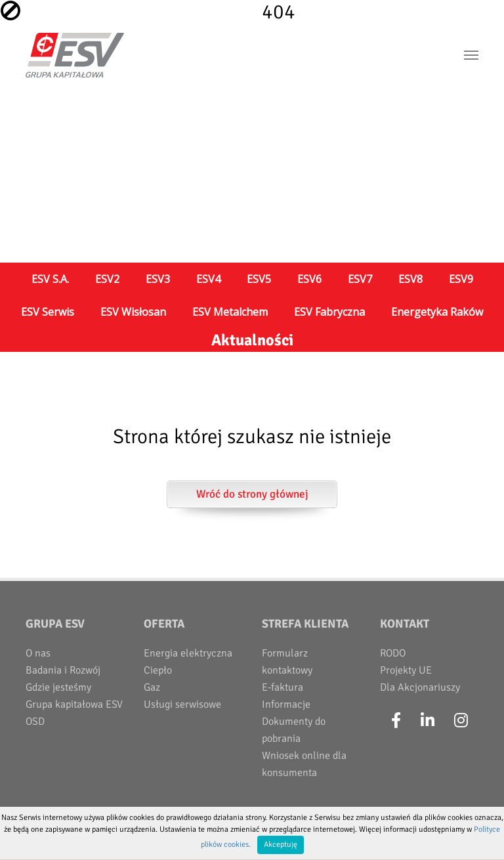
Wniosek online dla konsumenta (304, 764)
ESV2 (107, 279)
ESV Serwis (48, 312)
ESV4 (208, 279)
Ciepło (158, 670)
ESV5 (259, 279)
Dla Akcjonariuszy (420, 687)
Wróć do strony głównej (252, 494)
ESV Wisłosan (133, 312)
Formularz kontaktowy (287, 662)
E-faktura (283, 687)
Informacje (286, 704)
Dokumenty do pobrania (294, 730)
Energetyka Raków (437, 312)
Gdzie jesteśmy (58, 687)
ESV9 (461, 279)
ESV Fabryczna (329, 312)
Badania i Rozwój (63, 670)
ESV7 (360, 279)
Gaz (152, 687)
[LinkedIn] (428, 721)
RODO (393, 653)
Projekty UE (406, 670)
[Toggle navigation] (471, 55)
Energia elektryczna (188, 653)
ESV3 (158, 279)
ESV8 (410, 279)
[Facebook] (396, 721)
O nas (38, 653)
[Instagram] (461, 721)
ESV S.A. (50, 279)
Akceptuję (281, 845)
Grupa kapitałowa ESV (74, 704)
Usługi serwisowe (182, 704)
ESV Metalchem (230, 312)
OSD (35, 721)
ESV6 (309, 279)
